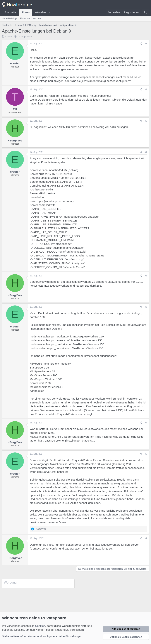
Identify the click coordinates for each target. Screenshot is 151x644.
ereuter (8, 37)
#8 (146, 454)
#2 (146, 89)
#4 (146, 152)
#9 (146, 538)
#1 (146, 44)
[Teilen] (141, 44)
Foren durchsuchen (30, 18)
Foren (26, 12)
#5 (146, 276)
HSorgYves (15, 140)
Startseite (10, 12)
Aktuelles (41, 12)
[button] (49, 12)
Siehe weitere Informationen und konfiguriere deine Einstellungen (42, 636)
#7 (146, 423)
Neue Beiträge (10, 18)
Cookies (40, 626)
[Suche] (146, 12)
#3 (146, 121)
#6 (146, 307)
